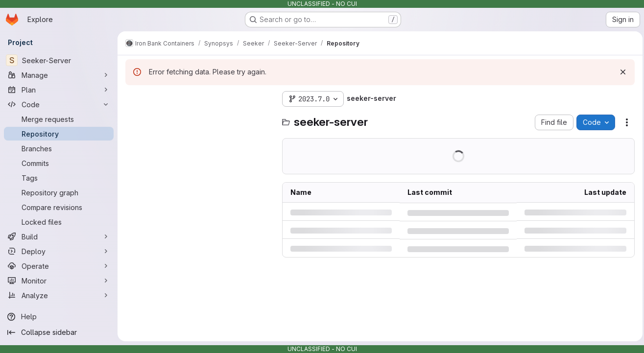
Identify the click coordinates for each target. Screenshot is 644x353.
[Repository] (59, 134)
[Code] (59, 104)
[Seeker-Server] (59, 60)
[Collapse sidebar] (59, 332)
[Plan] (59, 90)
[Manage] (59, 75)
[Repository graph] (59, 192)
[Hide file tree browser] (133, 99)
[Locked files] (59, 222)
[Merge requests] (59, 119)
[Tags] (59, 178)
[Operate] (59, 266)
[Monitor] (59, 281)
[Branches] (59, 148)
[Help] (59, 317)
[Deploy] (59, 251)
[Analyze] (59, 295)
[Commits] (59, 163)
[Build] (59, 236)
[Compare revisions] (59, 207)
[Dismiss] (620, 72)
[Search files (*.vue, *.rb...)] (199, 118)
